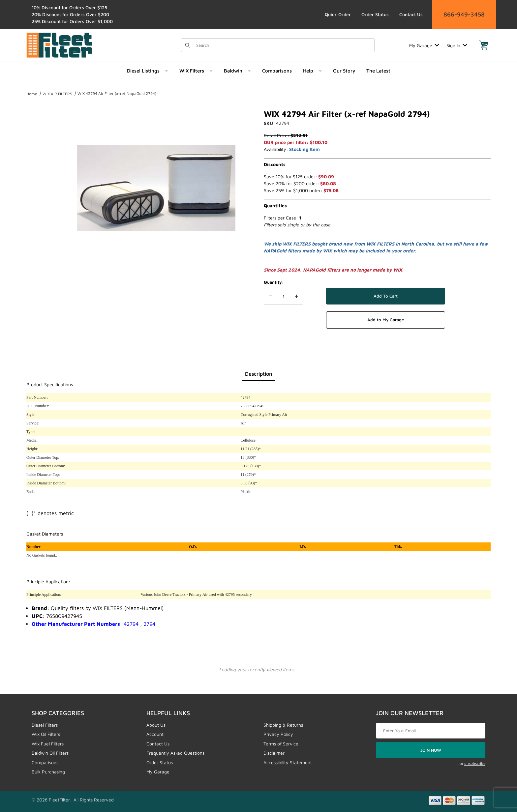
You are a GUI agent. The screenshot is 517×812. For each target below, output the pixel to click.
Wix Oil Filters (46, 734)
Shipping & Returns (283, 725)
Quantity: (274, 282)
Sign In (457, 45)
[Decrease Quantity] (271, 296)
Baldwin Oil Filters (50, 753)
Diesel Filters (45, 725)
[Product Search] (283, 45)
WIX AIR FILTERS (57, 94)
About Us (156, 725)
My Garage (424, 45)
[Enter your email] (431, 731)
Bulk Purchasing (48, 772)
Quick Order (338, 14)
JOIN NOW (431, 750)
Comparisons (45, 762)
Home (32, 94)
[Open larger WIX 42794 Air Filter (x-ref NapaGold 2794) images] (156, 188)
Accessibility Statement (288, 762)
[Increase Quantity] (296, 296)
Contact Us (411, 14)
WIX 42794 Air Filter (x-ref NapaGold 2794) (117, 93)
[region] (40, 185)
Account (155, 734)
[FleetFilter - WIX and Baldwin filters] (59, 45)
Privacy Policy (278, 734)
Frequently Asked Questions (175, 753)
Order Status (375, 14)
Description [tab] (258, 374)
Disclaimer (274, 753)
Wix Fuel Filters (48, 744)
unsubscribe (475, 763)
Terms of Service (281, 744)
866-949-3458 (464, 14)
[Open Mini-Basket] (484, 45)
